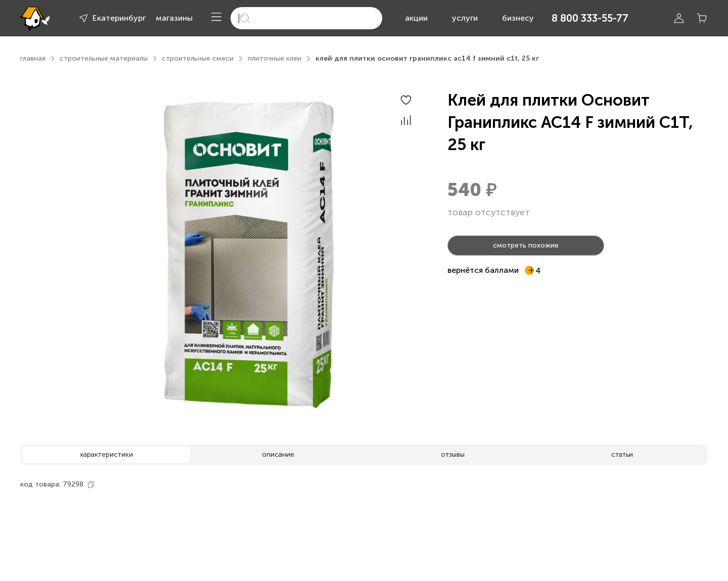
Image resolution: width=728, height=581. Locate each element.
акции (416, 18)
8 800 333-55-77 (590, 18)
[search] (306, 18)
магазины (174, 18)
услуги (465, 18)
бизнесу (518, 18)
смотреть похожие (526, 245)
